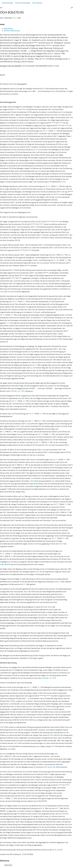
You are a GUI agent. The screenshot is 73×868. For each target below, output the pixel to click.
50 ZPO (60, 850)
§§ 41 (55, 850)
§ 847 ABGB (34, 481)
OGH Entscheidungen (23, 3)
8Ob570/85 (8, 865)
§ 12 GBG (10, 323)
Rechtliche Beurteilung (12, 31)
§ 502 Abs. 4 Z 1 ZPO (17, 391)
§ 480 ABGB (4, 564)
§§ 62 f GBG (63, 544)
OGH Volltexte (37, 3)
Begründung (8, 29)
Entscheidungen (8, 3)
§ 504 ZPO (65, 814)
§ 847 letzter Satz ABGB (52, 767)
